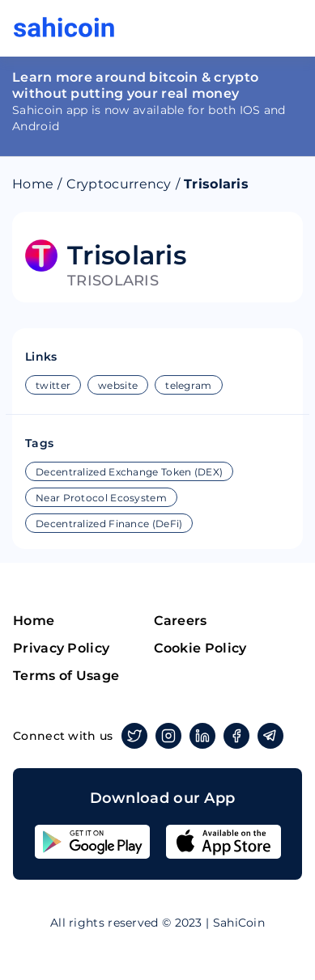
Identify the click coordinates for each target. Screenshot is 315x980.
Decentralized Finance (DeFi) (109, 524)
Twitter (132, 736)
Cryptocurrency (119, 184)
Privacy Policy (61, 648)
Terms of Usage (66, 676)
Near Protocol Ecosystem (101, 498)
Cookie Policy (200, 648)
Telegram (268, 736)
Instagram (166, 736)
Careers (181, 621)
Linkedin (200, 736)
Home (33, 184)
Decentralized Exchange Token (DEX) (129, 472)
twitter (53, 385)
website (118, 385)
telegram (188, 385)
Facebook (234, 736)
